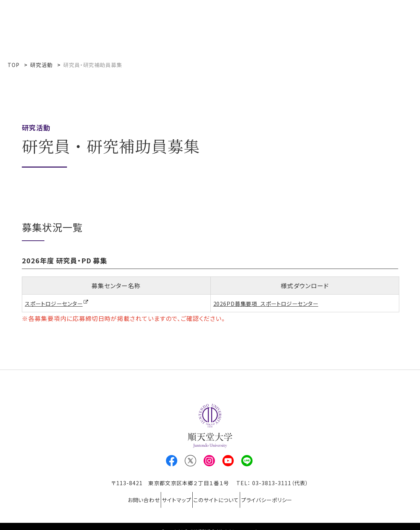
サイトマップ (172, 496)
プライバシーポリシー (280, 496)
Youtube (228, 461)
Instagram (209, 461)
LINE (247, 461)
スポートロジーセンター (58, 304)
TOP (14, 65)
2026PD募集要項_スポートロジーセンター (273, 303)
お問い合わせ (130, 496)
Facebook (172, 461)
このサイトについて (221, 496)
